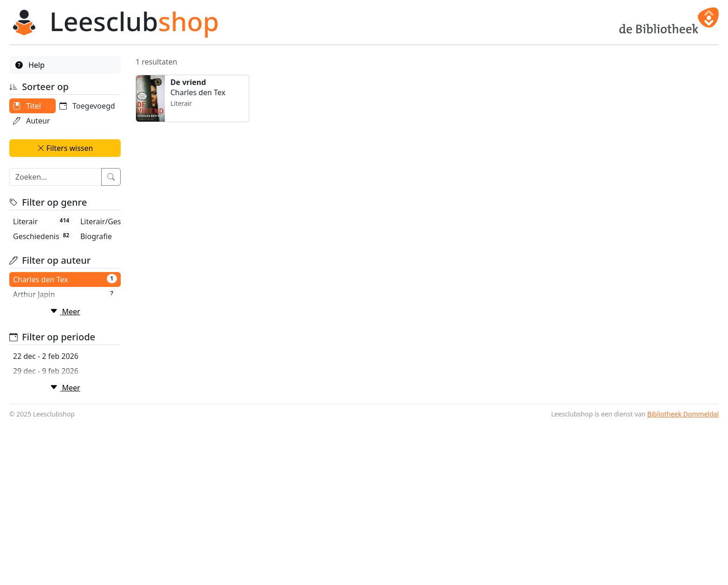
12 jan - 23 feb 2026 (47, 504)
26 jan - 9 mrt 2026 (45, 533)
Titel (27, 106)
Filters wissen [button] (65, 163)
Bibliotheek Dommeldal (683, 576)
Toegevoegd (41, 136)
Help (30, 65)
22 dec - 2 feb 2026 (46, 459)
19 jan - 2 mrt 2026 (45, 519)
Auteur (32, 121)
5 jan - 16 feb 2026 (45, 489)
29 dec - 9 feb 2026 (46, 474)
